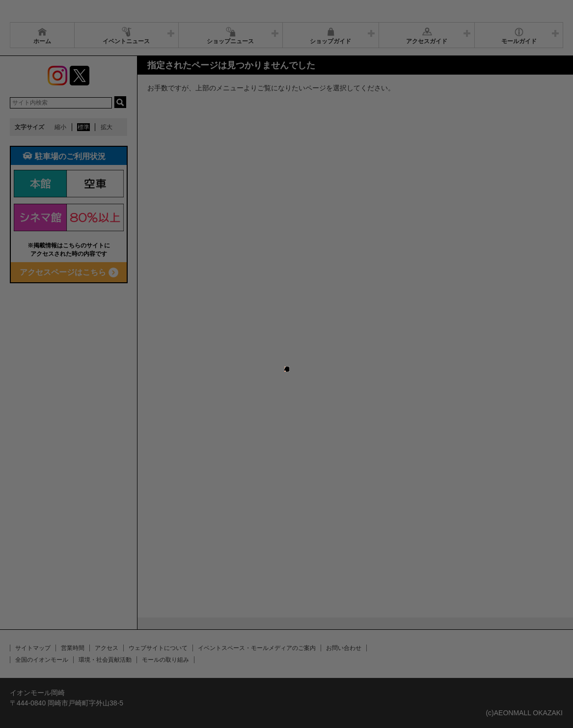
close (292, 343)
